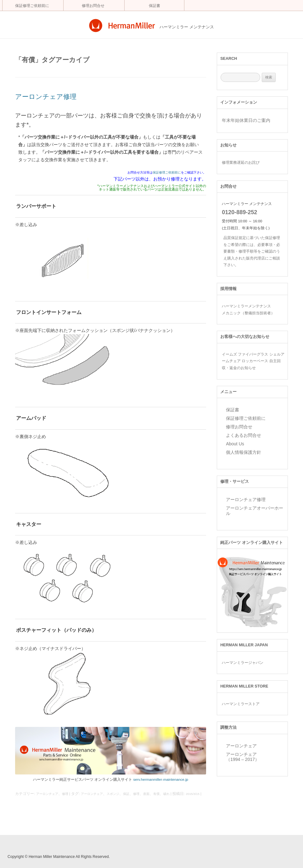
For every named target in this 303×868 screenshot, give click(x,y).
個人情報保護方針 (244, 452)
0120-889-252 (239, 212)
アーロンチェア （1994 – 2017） (243, 757)
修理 (65, 794)
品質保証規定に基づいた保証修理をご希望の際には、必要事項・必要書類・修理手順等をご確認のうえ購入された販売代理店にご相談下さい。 (252, 251)
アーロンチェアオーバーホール (255, 511)
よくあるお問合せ (244, 435)
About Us (235, 444)
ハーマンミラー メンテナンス (187, 27)
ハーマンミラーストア (241, 704)
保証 (126, 794)
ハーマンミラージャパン (243, 662)
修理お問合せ (93, 6)
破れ (166, 794)
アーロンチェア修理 (46, 97)
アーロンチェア (47, 794)
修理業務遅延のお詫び (241, 162)
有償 (156, 794)
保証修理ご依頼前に (32, 6)
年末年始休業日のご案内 (246, 120)
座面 (146, 794)
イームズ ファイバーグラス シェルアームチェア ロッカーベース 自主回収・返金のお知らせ (253, 361)
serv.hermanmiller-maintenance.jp (161, 779)
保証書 (154, 6)
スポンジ (113, 794)
